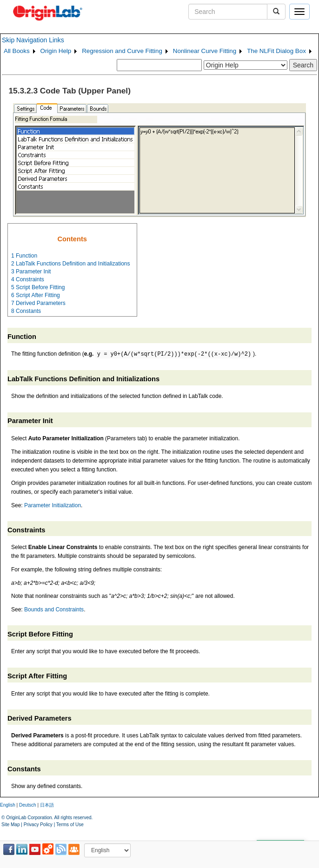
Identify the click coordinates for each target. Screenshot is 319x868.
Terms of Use (70, 825)
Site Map (10, 825)
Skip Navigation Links (33, 40)
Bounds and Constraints (54, 610)
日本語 (47, 805)
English (8, 805)
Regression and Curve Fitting (122, 51)
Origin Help (56, 51)
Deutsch (28, 805)
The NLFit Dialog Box (276, 51)
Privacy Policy (38, 825)
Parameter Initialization (53, 505)
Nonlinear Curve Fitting (205, 51)
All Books (17, 51)
